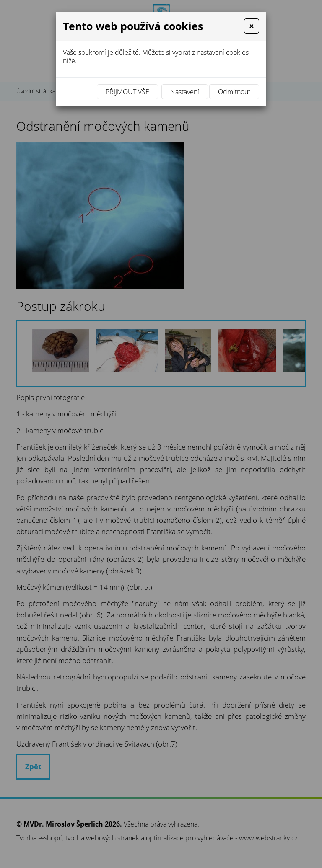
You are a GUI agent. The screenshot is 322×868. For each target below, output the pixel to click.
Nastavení (185, 92)
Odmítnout (234, 92)
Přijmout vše (127, 92)
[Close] (252, 26)
